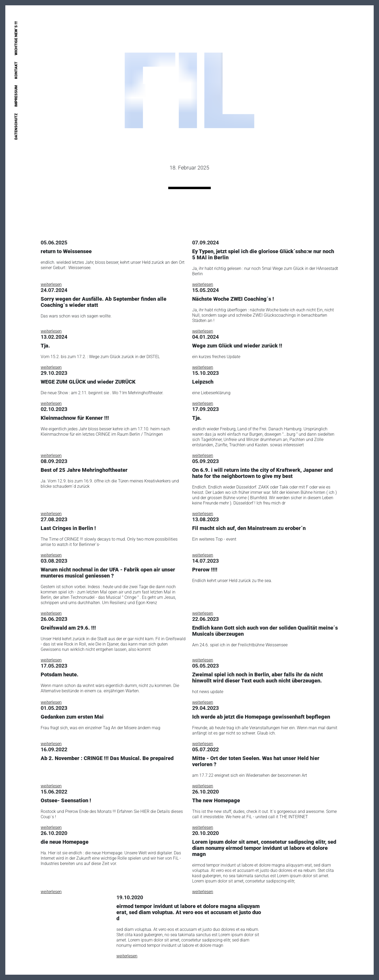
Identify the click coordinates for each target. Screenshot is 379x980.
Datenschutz (16, 126)
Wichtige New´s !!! (16, 38)
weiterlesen (51, 284)
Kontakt (16, 70)
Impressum (16, 96)
